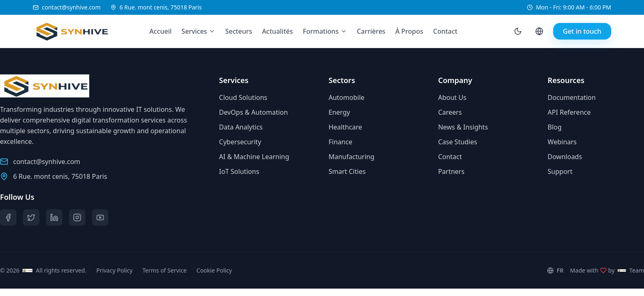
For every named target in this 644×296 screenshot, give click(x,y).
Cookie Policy (214, 270)
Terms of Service (165, 270)
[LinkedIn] (54, 217)
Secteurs (239, 31)
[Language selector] (539, 31)
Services (194, 31)
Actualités (277, 31)
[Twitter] (31, 217)
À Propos (409, 31)
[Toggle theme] (518, 31)
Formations (321, 31)
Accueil (161, 31)
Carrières (371, 31)
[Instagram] (77, 217)
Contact (445, 31)
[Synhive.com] (65, 31)
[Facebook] (8, 217)
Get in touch (582, 31)
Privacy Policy (114, 270)
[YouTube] (100, 217)
